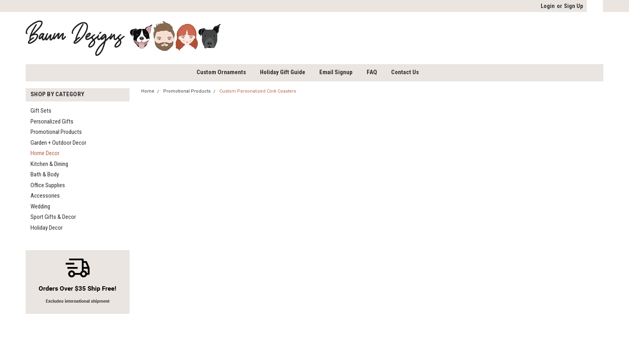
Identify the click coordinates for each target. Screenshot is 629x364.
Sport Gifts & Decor (53, 217)
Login (548, 6)
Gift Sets (41, 111)
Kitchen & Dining (49, 164)
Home (148, 91)
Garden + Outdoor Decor (58, 143)
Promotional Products (56, 132)
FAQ (372, 72)
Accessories (45, 196)
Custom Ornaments (221, 72)
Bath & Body (45, 174)
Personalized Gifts (52, 121)
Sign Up (573, 6)
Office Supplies (48, 185)
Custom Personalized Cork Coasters (258, 91)
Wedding (40, 206)
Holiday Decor (47, 228)
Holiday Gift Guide (283, 72)
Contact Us (405, 72)
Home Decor (45, 153)
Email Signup (336, 72)
